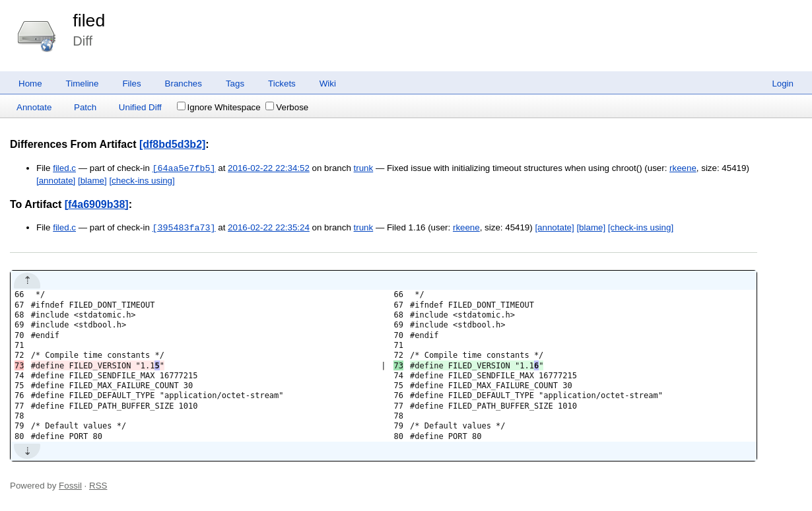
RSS (98, 486)
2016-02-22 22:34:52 (269, 169)
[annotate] (56, 181)
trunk (364, 169)
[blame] (92, 181)
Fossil (70, 486)
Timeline (83, 84)
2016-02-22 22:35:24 (269, 228)
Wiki (328, 84)
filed (89, 20)
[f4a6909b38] (97, 204)
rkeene (683, 169)
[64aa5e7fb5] (184, 168)
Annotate (34, 107)
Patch (85, 107)
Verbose (287, 107)
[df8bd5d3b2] (172, 144)
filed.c (64, 169)
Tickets (282, 84)
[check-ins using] (142, 181)
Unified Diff (140, 107)
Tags (235, 84)
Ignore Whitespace (219, 107)
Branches (184, 84)
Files (131, 84)
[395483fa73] (184, 228)
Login (783, 84)
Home (30, 84)
